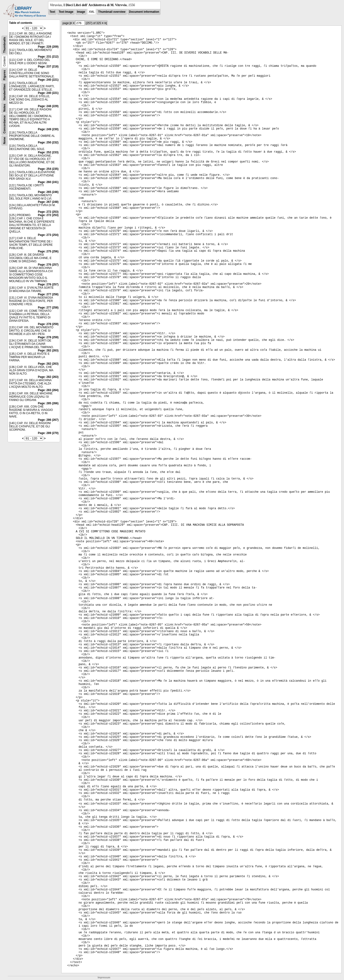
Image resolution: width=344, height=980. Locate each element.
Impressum (104, 978)
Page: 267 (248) (48, 202)
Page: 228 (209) (48, 47)
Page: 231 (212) (48, 57)
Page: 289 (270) (48, 433)
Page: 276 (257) (48, 265)
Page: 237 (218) (48, 67)
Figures (4, 75)
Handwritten (4, 92)
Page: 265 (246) (48, 192)
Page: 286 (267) (48, 420)
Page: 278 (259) (48, 324)
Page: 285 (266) (48, 403)
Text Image (66, 12)
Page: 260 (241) (48, 182)
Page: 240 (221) (48, 80)
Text (52, 12)
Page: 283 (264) (48, 390)
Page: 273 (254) (48, 235)
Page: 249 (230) (48, 129)
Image (81, 12)
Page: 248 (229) (48, 106)
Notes (4, 108)
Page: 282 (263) (48, 350)
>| (105, 23)
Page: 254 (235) (48, 169)
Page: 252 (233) (48, 152)
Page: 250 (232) (48, 142)
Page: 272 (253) (48, 212)
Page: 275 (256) (48, 251)
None (4, 141)
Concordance (4, 124)
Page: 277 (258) (48, 294)
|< (71, 23)
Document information (144, 12)
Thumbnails (4, 45)
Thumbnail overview (112, 12)
